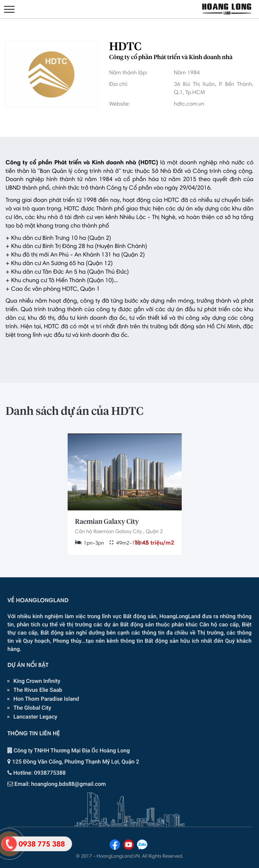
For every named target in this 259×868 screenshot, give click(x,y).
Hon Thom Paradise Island (46, 699)
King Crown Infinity (37, 681)
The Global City (32, 708)
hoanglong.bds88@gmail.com (69, 784)
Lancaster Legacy (35, 717)
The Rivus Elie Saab (38, 690)
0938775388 (50, 773)
